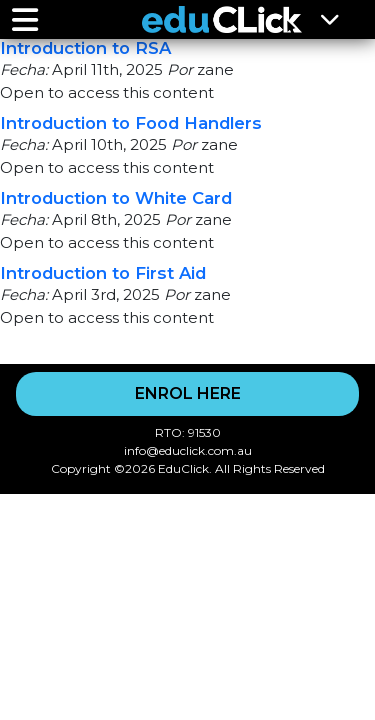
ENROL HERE (188, 393)
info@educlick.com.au (188, 450)
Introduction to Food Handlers (131, 123)
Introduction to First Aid (103, 273)
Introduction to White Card (116, 198)
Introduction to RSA (85, 48)
